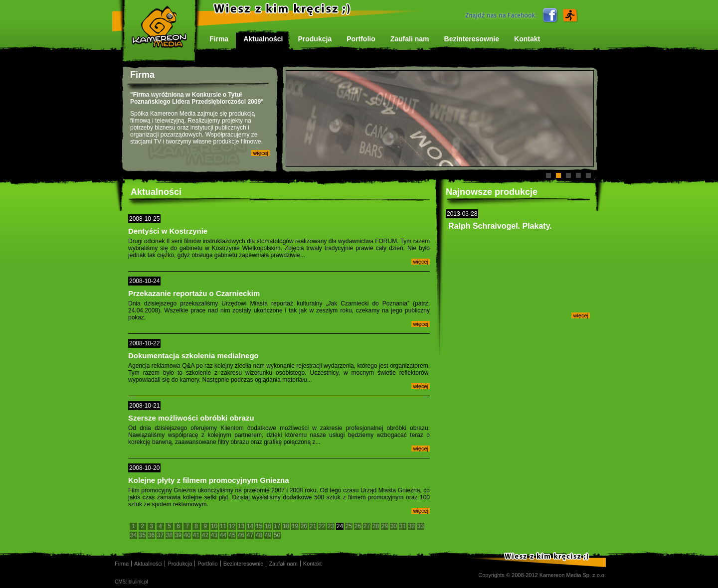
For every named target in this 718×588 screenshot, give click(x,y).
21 (313, 526)
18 (286, 526)
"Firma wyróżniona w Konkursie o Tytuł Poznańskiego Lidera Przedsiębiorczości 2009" (197, 98)
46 (241, 535)
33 (421, 526)
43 (214, 535)
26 (358, 526)
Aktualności (156, 192)
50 (277, 535)
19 (295, 526)
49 (268, 535)
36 (151, 535)
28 (376, 526)
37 (160, 535)
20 (304, 526)
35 (142, 535)
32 (412, 526)
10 (214, 526)
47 (250, 535)
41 (196, 535)
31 (403, 526)
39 (178, 535)
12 (232, 526)
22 (322, 526)
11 (223, 526)
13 (241, 526)
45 (232, 535)
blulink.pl (138, 582)
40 (187, 535)
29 (385, 526)
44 (223, 535)
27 (367, 526)
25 (349, 526)
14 (250, 526)
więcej (261, 153)
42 (205, 535)
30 (394, 526)
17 (277, 526)
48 (259, 535)
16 (268, 526)
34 (133, 535)
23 (331, 526)
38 (169, 535)
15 (259, 526)
